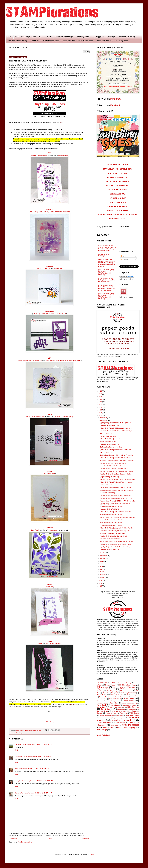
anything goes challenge (107, 715)
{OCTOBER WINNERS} (107, 493)
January (103, 577)
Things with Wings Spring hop (120, 711)
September (104, 556)
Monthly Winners (85, 37)
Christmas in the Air (126, 691)
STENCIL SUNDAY (118, 194)
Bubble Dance (63, 155)
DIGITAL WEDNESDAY (118, 173)
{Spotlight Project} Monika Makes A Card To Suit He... (116, 498)
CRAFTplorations (118, 687)
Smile (41, 643)
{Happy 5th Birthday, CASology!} (105, 255)
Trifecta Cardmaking (112, 713)
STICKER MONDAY (118, 198)
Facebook (115, 105)
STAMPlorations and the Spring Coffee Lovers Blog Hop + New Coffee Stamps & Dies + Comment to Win (106, 288)
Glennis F (18, 744)
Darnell (17, 793)
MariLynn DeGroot (115, 699)
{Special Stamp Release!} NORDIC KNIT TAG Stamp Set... (118, 501)
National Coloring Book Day (129, 703)
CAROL (49, 414)
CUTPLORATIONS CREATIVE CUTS (118, 169)
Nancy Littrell (114, 703)
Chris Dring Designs (112, 691)
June (102, 564)
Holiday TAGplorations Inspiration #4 (111, 506)
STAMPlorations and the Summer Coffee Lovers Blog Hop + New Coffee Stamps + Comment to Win (107, 248)
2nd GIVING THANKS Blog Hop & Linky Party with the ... (117, 471)
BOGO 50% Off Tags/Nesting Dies (112, 41)
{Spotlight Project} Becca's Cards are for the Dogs (115, 547)
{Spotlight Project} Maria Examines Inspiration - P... (116, 504)
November (104, 420)
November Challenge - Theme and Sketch (113, 533)
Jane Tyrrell (124, 697)
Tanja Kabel (132, 709)
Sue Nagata (121, 709)
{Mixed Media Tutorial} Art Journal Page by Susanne (116, 482)
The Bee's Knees (102, 711)
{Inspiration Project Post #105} (109, 509)
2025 (100, 394)
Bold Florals (35, 530)
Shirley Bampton (133, 707)
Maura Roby (100, 701)
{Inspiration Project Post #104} (109, 550)
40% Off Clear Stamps (18, 41)
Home (10, 37)
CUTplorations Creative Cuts (106, 689)
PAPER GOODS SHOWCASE (118, 186)
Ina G (17, 769)
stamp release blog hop (126, 728)
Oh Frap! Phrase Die (59, 314)
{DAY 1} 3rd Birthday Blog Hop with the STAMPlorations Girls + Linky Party (106, 272)
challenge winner (132, 715)
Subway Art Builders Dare (40, 155)
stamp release (108, 728)
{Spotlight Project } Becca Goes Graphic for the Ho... (116, 474)
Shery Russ (101, 707)
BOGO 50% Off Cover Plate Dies (78, 41)
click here (74, 704)
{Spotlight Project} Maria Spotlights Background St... (116, 423)
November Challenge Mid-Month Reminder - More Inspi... (118, 461)
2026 (100, 391)
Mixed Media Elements (65, 417)
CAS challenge (19, 733)
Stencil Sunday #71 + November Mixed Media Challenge (117, 517)
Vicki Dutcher (135, 713)
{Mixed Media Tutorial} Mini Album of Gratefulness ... (116, 450)
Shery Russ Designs (116, 707)
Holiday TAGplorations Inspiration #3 (111, 515)
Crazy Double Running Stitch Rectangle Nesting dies (52, 212)
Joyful (31, 212)
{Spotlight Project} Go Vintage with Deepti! (113, 463)
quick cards (115, 725)
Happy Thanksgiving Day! (108, 442)
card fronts (119, 715)
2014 (100, 583)
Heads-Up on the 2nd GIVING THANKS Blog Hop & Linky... (118, 479)
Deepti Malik (101, 695)
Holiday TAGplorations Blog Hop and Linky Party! (115, 531)
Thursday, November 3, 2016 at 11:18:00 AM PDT (37, 744)
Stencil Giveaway (127, 37)
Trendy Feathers (53, 530)
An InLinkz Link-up (49, 722)
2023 (100, 397)
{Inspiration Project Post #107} (109, 444)
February (103, 575)
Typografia (124, 713)
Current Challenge (64, 37)
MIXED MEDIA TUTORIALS (118, 181)
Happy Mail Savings (106, 37)
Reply (17, 750)
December (104, 418)
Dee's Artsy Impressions (128, 693)
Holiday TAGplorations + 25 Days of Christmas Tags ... (117, 431)
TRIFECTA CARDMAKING (118, 211)
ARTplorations (102, 683)
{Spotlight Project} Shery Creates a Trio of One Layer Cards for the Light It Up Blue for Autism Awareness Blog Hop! (107, 263)
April (102, 569)
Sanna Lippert (115, 705)
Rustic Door (49, 587)
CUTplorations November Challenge (111, 525)
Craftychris (18, 757)
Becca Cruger (110, 685)
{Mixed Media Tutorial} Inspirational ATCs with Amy (116, 458)
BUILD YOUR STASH (118, 219)
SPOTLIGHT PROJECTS (118, 190)
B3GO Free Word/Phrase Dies (46, 41)
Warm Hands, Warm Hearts (36, 417)
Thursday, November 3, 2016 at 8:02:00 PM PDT (34, 769)
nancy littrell (19, 781)
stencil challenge (102, 730)
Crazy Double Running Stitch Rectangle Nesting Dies (63, 360)
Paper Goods (102, 705)
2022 (100, 399)
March (103, 572)
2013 (100, 586)
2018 (100, 410)
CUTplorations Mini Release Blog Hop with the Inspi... (116, 490)
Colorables (106, 693)
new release (120, 723)
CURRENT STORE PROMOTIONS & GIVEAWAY (118, 215)
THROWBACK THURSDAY (118, 206)
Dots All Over (58, 268)
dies (55, 417)
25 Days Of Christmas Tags (108, 436)
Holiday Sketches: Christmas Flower (30, 360)
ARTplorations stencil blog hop (122, 683)
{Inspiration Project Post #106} (109, 477)
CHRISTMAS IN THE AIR (118, 165)
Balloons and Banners (53, 643)
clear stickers (105, 718)
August (103, 558)
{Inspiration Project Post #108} (109, 425)
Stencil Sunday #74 (106, 434)
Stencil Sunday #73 (106, 452)
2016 (100, 415)
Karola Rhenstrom (102, 699)
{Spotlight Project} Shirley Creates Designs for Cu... (116, 469)
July (102, 561)
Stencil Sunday (107, 709)
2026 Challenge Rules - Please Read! (34, 37)
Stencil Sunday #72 (106, 485)
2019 (100, 407)
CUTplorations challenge (128, 689)
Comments (125, 260)
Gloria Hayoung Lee (133, 695)
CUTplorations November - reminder (111, 447)
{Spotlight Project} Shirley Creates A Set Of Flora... (116, 544)
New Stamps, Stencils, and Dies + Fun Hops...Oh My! (116, 542)
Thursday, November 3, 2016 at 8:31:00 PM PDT (39, 781)
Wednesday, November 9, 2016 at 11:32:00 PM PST (36, 793)
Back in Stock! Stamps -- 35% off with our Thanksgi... (116, 455)
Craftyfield (114, 693)
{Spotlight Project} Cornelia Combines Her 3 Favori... (116, 496)
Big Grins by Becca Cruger (128, 685)
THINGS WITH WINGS (118, 202)
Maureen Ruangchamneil (113, 701)
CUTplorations (131, 687)
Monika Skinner (128, 701)
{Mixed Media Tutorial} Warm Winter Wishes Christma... (117, 439)
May (102, 566)
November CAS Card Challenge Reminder (113, 466)
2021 (100, 402)
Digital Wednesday (117, 695)
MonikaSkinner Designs (102, 703)
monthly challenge (104, 722)
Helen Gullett (103, 697)
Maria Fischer (129, 699)
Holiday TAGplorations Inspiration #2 (111, 520)
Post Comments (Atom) (25, 842)
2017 (100, 413)
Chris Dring (100, 691)
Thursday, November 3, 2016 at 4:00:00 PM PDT (38, 757)
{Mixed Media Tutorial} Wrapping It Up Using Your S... (116, 528)
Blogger (91, 854)
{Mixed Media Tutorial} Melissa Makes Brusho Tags (116, 488)
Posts (123, 256)
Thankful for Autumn (43, 268)
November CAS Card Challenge (110, 539)
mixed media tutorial (122, 720)
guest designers (119, 718)
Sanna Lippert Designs (129, 705)
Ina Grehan (114, 697)
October (103, 553)
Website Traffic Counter (104, 735)
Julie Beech (134, 697)
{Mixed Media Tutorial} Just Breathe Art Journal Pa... (116, 512)
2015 (100, 581)
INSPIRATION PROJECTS (118, 177)
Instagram (115, 99)
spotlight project (131, 725)
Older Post (86, 839)
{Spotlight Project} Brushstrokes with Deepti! (114, 536)
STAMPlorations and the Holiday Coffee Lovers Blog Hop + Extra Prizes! (107, 280)
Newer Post (13, 839)
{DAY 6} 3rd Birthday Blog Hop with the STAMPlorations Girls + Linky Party (106, 296)
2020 (100, 405)
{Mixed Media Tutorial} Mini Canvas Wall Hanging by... (117, 428)
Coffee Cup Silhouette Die (42, 314)
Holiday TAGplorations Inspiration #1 (111, 523)
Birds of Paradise (49, 473)
